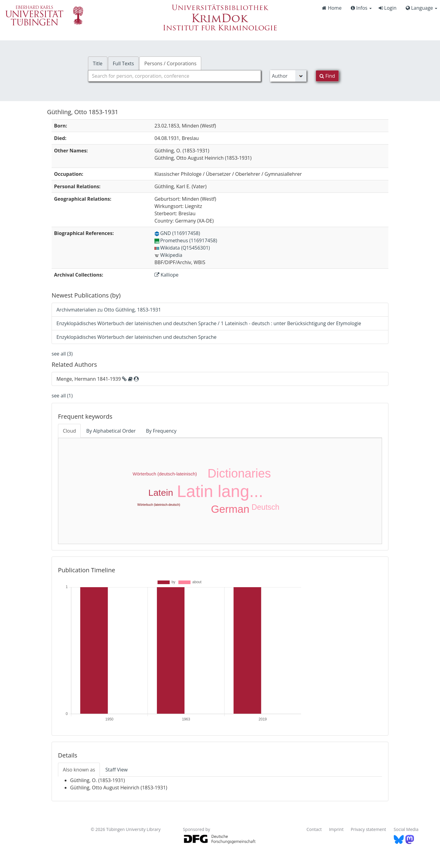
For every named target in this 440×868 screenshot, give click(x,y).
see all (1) (62, 396)
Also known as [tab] (79, 770)
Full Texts (124, 63)
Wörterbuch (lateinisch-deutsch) (159, 505)
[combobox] (174, 76)
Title (98, 63)
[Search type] (288, 76)
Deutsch (266, 507)
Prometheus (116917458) (186, 240)
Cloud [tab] (69, 431)
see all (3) (62, 354)
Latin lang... (220, 491)
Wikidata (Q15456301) (182, 248)
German (230, 509)
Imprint (336, 829)
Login (388, 8)
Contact (314, 829)
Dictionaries (239, 473)
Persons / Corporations (170, 63)
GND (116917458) (177, 233)
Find (327, 76)
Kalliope (166, 275)
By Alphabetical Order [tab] (111, 431)
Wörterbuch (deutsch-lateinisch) (165, 474)
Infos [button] (361, 8)
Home (332, 8)
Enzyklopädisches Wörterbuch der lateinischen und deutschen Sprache (136, 337)
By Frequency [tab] (161, 431)
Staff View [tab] (116, 770)
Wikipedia (168, 255)
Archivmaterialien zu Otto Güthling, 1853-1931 (109, 310)
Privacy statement (369, 829)
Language (421, 8)
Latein (161, 493)
